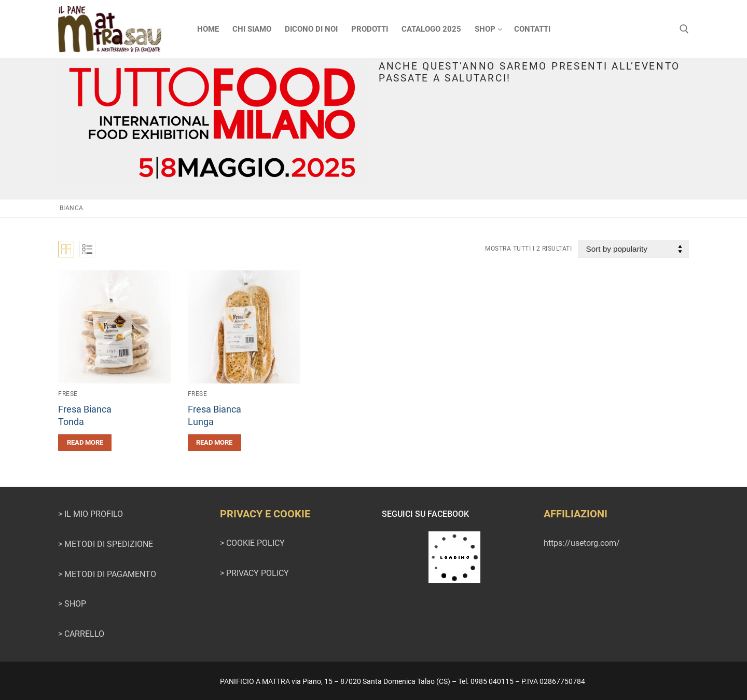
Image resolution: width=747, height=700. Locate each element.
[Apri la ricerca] (684, 29)
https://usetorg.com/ (582, 543)
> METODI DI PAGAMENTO (107, 574)
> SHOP (72, 604)
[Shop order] (633, 249)
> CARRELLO (81, 634)
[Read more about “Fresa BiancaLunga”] (215, 443)
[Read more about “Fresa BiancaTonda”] (85, 443)
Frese (68, 394)
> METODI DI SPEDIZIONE (106, 544)
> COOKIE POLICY (252, 543)
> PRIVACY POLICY (254, 573)
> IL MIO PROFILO (91, 514)
